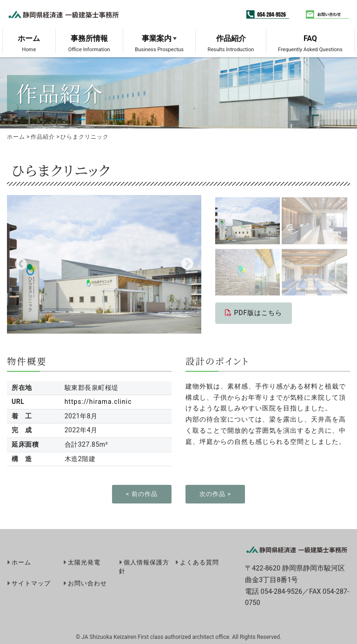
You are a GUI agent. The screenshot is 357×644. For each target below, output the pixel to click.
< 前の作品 (142, 494)
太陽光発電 (84, 562)
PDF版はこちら (254, 313)
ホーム (29, 38)
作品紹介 (231, 38)
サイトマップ (31, 583)
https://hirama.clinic (98, 402)
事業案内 (157, 38)
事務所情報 (89, 38)
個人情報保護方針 (144, 567)
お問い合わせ (87, 583)
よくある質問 (199, 562)
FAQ (310, 38)
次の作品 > (215, 494)
